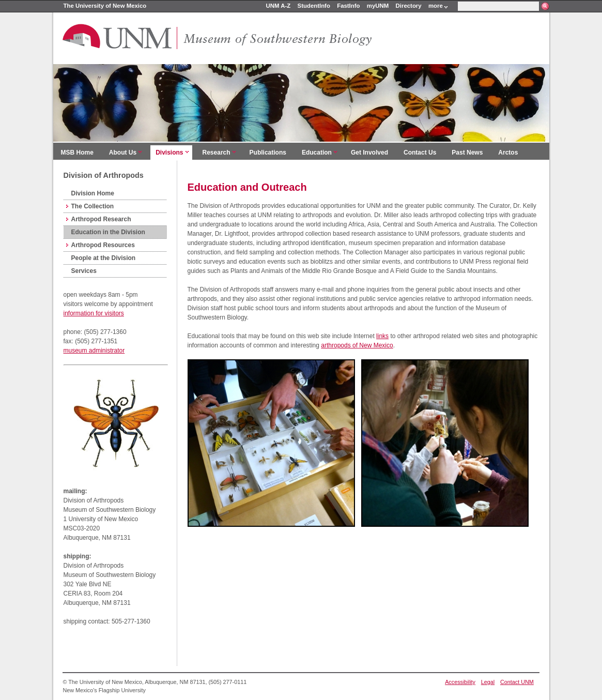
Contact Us (420, 153)
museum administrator (94, 351)
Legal (488, 682)
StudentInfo (314, 6)
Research (217, 153)
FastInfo (348, 6)
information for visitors (94, 313)
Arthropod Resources (103, 245)
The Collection (93, 206)
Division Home (93, 193)
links (382, 336)
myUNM (378, 6)
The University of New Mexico (105, 6)
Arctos (508, 153)
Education (317, 153)
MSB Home (77, 153)
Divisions (169, 153)
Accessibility (460, 682)
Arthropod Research (101, 219)
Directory (409, 6)
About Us (123, 153)
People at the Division (104, 258)
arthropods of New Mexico (357, 345)
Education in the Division (108, 232)
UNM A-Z (279, 6)
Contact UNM (517, 682)
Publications (268, 153)
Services (84, 271)
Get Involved (369, 153)
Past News (467, 153)
